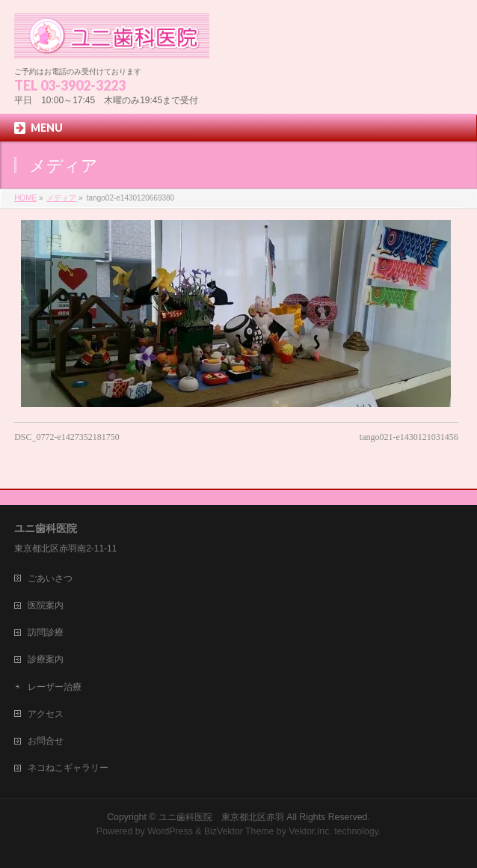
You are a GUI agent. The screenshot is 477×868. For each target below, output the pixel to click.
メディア (61, 198)
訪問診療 (46, 632)
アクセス (46, 714)
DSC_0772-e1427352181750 (67, 437)
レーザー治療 (55, 687)
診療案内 (46, 659)
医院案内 (46, 605)
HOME (25, 198)
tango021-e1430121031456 (409, 437)
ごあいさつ (50, 578)
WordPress (170, 831)
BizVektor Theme (239, 831)
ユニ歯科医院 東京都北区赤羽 (221, 817)
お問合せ (46, 741)
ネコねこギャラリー (68, 768)
